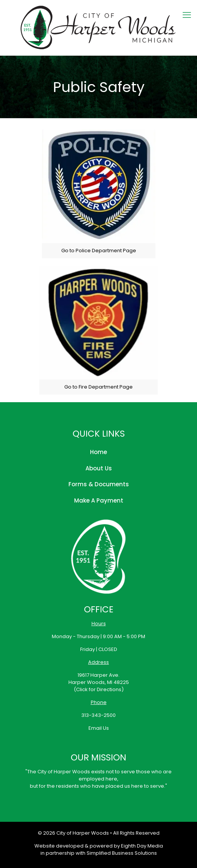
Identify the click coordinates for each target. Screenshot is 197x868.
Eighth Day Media (142, 846)
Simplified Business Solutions (122, 853)
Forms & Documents (99, 484)
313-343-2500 (98, 715)
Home (98, 452)
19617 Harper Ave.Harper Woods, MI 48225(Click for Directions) (99, 682)
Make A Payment (99, 500)
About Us (99, 468)
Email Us (99, 728)
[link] (99, 194)
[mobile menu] (187, 15)
